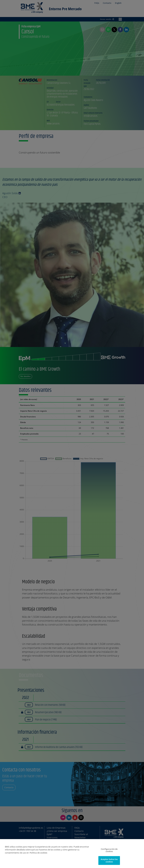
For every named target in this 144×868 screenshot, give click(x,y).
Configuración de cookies (109, 853)
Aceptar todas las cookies (109, 863)
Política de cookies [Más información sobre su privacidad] (38, 855)
